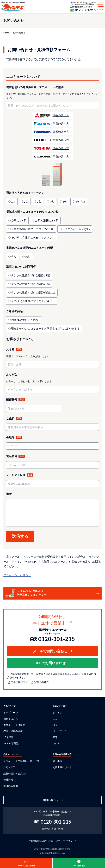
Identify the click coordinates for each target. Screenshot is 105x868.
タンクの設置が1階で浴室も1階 (30, 275)
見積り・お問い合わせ (26, 866)
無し (28, 256)
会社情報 (8, 780)
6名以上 (80, 201)
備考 (9, 494)
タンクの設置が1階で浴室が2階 (30, 284)
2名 (26, 201)
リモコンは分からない (76, 229)
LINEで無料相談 (79, 866)
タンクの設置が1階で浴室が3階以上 (33, 292)
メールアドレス (16, 475)
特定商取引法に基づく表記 (41, 841)
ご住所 (10, 418)
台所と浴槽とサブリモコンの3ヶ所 (32, 229)
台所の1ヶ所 (19, 220)
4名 (52, 201)
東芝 (55, 737)
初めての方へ (11, 719)
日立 (55, 725)
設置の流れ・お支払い (15, 773)
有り (14, 256)
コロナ (56, 743)
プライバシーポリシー (17, 575)
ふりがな (12, 374)
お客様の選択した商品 (25, 320)
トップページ (11, 712)
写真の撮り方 (41, 682)
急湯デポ (13, 6)
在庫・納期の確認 (13, 731)
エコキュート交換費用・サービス (21, 761)
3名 (39, 201)
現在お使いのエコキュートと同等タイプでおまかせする (45, 328)
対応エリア (9, 767)
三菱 (55, 719)
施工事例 (57, 761)
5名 (65, 201)
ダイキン (57, 712)
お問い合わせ (51, 800)
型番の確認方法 (19, 682)
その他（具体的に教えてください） (33, 237)
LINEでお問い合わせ (50, 663)
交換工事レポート (62, 767)
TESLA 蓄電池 (11, 743)
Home (6, 33)
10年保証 (8, 737)
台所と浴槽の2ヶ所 (47, 220)
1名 (13, 201)
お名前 (10, 349)
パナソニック (60, 731)
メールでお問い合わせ (50, 651)
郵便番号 (12, 399)
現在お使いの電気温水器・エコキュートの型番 (35, 87)
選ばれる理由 (11, 786)
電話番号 (12, 456)
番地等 (10, 437)
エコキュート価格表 (14, 725)
